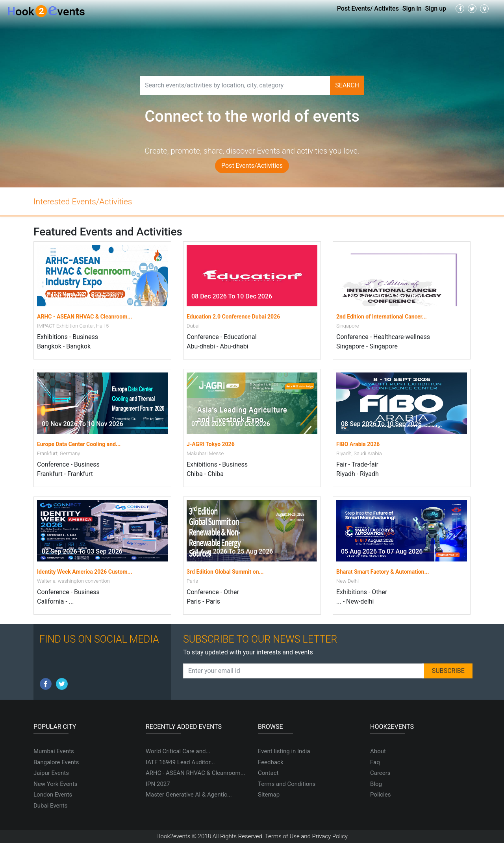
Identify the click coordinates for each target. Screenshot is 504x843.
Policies (380, 795)
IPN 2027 (158, 784)
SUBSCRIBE (448, 671)
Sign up (436, 8)
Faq (375, 762)
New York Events (56, 784)
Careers (380, 773)
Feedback (271, 762)
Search (347, 85)
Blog (376, 784)
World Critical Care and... (178, 751)
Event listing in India (284, 751)
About (378, 751)
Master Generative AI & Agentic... (189, 795)
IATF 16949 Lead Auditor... (180, 762)
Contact (268, 773)
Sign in (412, 8)
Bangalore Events (56, 762)
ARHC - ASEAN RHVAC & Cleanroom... (195, 773)
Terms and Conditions (287, 784)
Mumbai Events (54, 751)
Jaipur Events (51, 773)
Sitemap (269, 795)
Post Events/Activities (252, 166)
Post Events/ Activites (368, 8)
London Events (53, 795)
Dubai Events (50, 806)
